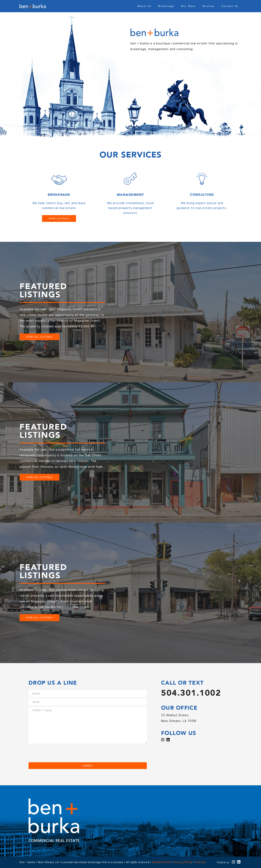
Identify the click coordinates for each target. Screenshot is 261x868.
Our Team (188, 6)
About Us (144, 6)
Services (208, 6)
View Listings (59, 219)
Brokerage (166, 6)
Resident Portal (162, 863)
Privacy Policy (183, 863)
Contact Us (230, 6)
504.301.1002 (191, 693)
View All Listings (40, 337)
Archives (200, 863)
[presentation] (60, 754)
